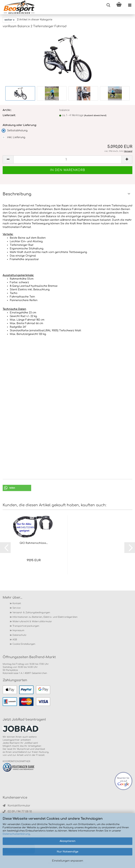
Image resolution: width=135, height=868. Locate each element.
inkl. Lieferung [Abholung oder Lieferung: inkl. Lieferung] (14, 137)
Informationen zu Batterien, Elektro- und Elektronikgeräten (45, 617)
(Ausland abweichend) (95, 115)
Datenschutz (19, 635)
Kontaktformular (16, 806)
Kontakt (17, 603)
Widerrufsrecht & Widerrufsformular (32, 621)
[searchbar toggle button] (108, 5)
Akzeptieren (68, 841)
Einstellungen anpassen (67, 861)
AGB (15, 640)
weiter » (9, 20)
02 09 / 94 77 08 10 (17, 812)
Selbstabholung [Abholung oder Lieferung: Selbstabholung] (15, 131)
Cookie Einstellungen (24, 644)
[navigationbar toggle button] (130, 5)
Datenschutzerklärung (16, 834)
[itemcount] (67, 159)
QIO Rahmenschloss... (34, 543)
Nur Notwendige (68, 852)
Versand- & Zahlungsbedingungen (31, 613)
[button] (17, 488)
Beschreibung (17, 194)
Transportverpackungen (26, 626)
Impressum (18, 630)
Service (16, 608)
